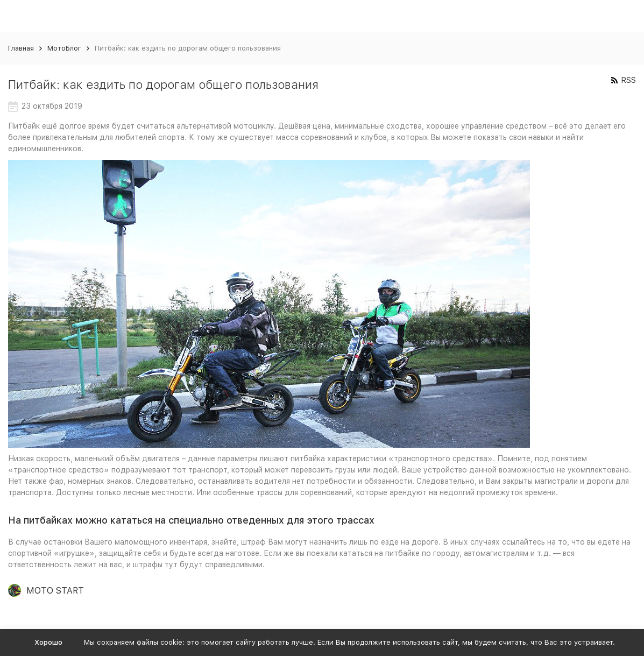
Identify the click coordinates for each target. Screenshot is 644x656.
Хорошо (48, 642)
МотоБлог (64, 48)
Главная (21, 48)
